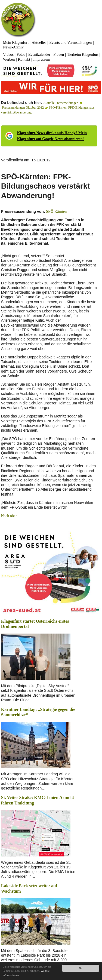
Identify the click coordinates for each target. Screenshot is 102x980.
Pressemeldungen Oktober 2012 (23, 107)
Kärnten (56, 212)
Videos (8, 55)
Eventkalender (39, 55)
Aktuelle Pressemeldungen (61, 103)
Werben (9, 59)
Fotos (21, 55)
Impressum (42, 59)
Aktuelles (39, 43)
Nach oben (9, 516)
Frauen (59, 55)
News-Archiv (13, 47)
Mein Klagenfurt (16, 43)
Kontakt (24, 59)
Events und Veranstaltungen (70, 43)
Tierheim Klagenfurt (83, 55)
